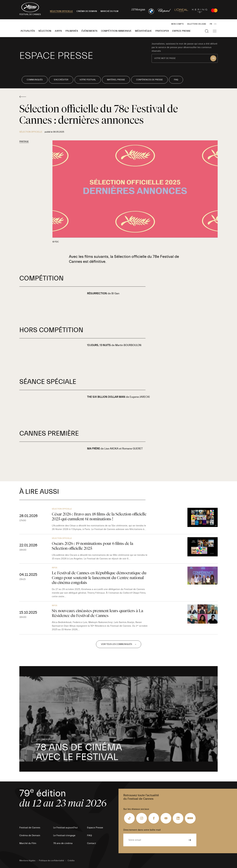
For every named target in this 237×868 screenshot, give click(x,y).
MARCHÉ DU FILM (109, 11)
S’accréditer (61, 80)
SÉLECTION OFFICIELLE (61, 11)
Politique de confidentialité (51, 861)
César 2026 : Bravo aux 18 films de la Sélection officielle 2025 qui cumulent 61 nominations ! (99, 516)
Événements (89, 31)
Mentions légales (27, 861)
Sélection (45, 31)
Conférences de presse (149, 80)
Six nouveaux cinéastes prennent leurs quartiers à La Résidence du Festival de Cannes (97, 613)
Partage (24, 142)
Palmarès (72, 31)
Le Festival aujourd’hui (65, 828)
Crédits (71, 861)
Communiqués (35, 80)
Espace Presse (181, 31)
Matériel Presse (116, 80)
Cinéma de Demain (30, 835)
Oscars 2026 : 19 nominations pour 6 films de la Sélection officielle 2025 (93, 546)
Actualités (28, 31)
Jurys (58, 31)
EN (215, 24)
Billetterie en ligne (197, 24)
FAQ (176, 80)
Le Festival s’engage (64, 835)
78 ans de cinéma (63, 843)
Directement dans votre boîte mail (142, 830)
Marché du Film (28, 843)
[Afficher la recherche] (207, 31)
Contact (92, 843)
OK (213, 58)
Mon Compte (178, 24)
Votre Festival (88, 80)
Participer (162, 31)
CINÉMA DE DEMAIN (87, 11)
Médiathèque (143, 31)
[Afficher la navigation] (215, 31)
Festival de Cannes (30, 828)
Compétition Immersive (116, 31)
